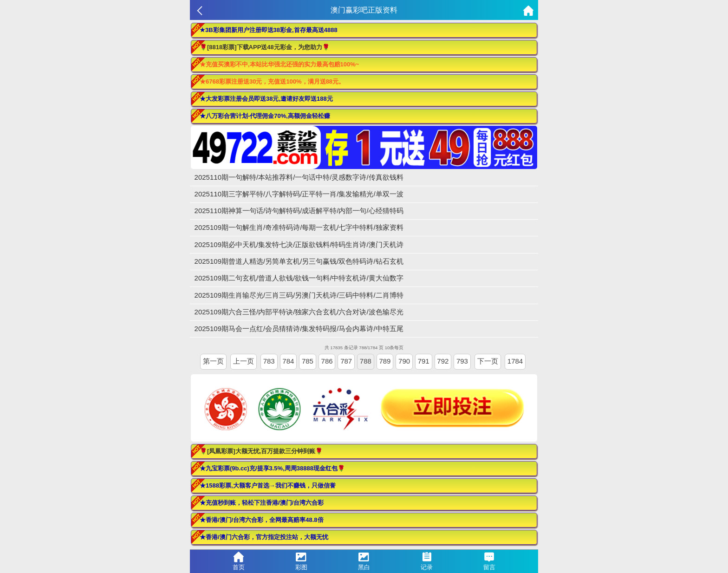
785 (308, 361)
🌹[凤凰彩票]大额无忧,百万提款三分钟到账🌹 (261, 451)
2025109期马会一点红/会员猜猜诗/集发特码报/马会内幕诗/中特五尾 (299, 329)
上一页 (244, 361)
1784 (515, 361)
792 (443, 361)
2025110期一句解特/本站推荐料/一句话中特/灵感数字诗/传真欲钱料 (299, 177)
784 (288, 361)
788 (366, 361)
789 (385, 361)
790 (404, 361)
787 (346, 361)
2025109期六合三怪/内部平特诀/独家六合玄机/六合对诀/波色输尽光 (299, 312)
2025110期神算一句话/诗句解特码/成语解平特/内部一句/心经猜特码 (299, 211)
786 (327, 361)
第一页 (213, 361)
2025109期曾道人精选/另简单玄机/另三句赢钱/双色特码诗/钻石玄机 (299, 261)
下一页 (488, 361)
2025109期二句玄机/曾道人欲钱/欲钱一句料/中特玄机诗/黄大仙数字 (299, 278)
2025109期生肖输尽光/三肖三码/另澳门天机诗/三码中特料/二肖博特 (299, 295)
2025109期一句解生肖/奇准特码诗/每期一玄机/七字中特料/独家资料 (299, 227)
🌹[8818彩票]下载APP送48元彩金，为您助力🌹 (265, 47)
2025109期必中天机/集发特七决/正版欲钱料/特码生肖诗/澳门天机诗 (299, 244)
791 (424, 361)
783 (269, 361)
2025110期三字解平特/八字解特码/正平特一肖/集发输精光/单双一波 (299, 194)
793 (462, 361)
